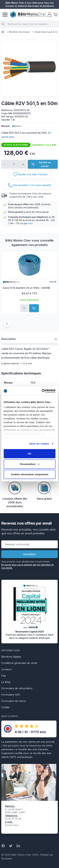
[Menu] (5, 15)
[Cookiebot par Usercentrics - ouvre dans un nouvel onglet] (42, 391)
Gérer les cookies (39, 443)
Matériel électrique (19, 32)
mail (30, 223)
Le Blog (6, 682)
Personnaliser (30, 464)
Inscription (30, 554)
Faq (3, 676)
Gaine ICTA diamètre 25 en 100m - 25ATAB (26, 288)
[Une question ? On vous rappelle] (29, 185)
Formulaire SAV (11, 695)
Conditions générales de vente (19, 663)
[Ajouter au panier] (34, 308)
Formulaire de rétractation (17, 688)
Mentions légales (11, 657)
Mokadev (7, 859)
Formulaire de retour (14, 701)
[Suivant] (7, 324)
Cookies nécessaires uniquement (30, 474)
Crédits (5, 707)
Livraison (7, 669)
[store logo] (28, 15)
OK (29, 454)
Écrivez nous (12, 825)
